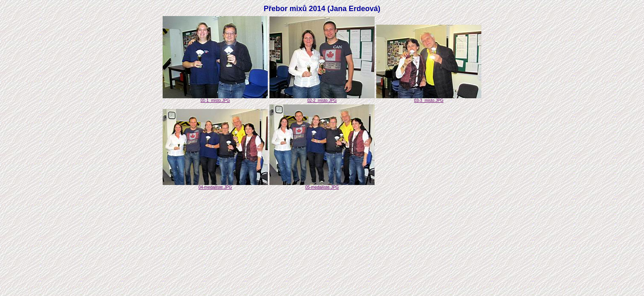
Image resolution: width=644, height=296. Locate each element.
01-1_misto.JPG (215, 99)
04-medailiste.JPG (215, 185)
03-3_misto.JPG (429, 99)
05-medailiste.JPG (322, 185)
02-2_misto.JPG (322, 99)
